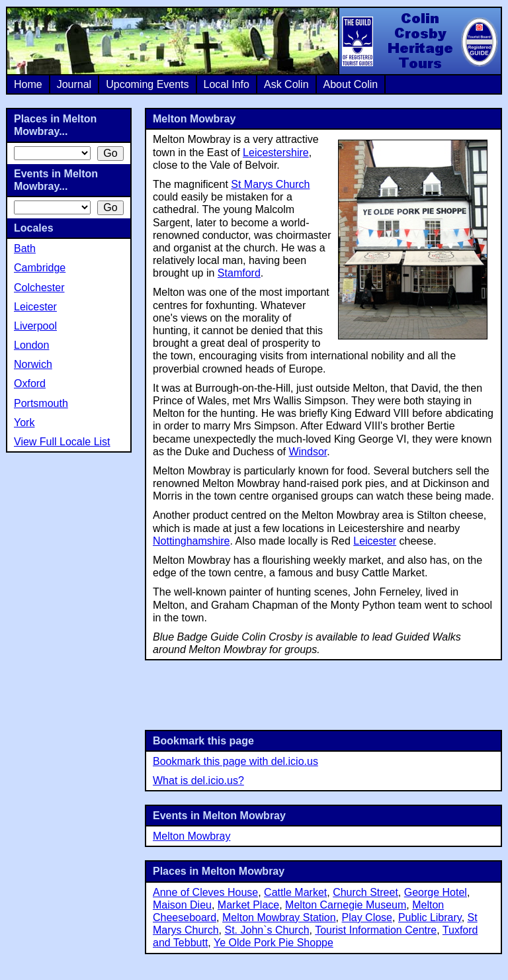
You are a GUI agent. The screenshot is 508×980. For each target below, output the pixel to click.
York (24, 423)
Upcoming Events (147, 84)
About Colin (351, 84)
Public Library (430, 917)
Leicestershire (276, 153)
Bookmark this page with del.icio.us (235, 761)
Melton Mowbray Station (279, 917)
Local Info (227, 84)
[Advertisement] (323, 693)
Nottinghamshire (191, 541)
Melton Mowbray (191, 836)
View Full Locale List (62, 442)
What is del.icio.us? (198, 780)
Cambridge (40, 268)
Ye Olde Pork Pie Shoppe (274, 943)
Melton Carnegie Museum (346, 905)
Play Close (367, 917)
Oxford (30, 383)
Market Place (248, 905)
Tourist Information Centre (376, 930)
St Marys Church (270, 184)
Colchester (39, 288)
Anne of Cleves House (205, 892)
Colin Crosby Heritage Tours (419, 41)
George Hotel (436, 892)
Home (28, 84)
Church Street (365, 892)
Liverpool (35, 326)
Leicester (375, 541)
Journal (74, 84)
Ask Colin (286, 84)
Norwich (33, 364)
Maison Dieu (182, 905)
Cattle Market (295, 892)
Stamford (239, 273)
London (31, 345)
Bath (25, 248)
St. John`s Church (267, 930)
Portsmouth (41, 403)
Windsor (308, 452)
